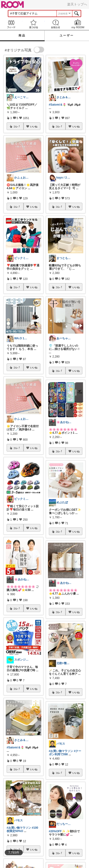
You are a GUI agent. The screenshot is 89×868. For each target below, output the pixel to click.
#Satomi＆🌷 (15, 747)
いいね (34, 126)
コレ (17, 126)
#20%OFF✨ (57, 831)
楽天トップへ (77, 4)
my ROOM (78, 24)
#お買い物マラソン (19, 828)
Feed (11, 24)
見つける (33, 24)
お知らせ (56, 24)
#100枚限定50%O (22, 829)
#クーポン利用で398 (65, 753)
